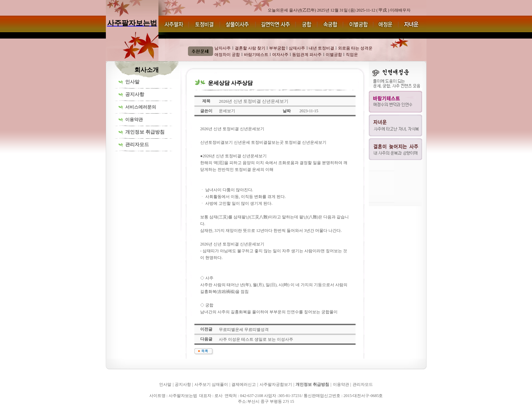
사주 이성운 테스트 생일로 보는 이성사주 (256, 339)
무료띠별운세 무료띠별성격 (244, 330)
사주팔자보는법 (122, 411)
